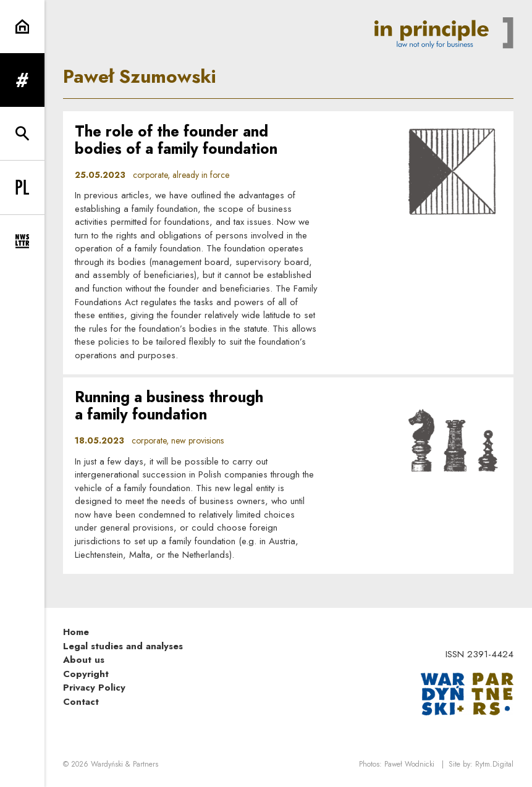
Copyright (86, 674)
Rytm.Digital (494, 764)
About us (84, 660)
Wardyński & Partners (125, 764)
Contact (81, 702)
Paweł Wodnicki (409, 764)
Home (76, 632)
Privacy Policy (94, 688)
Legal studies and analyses (123, 646)
